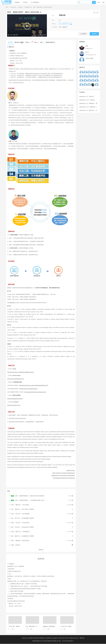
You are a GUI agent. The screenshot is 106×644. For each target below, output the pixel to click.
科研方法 (21, 7)
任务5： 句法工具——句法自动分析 (20, 523)
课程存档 (82, 638)
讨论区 (30, 42)
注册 (103, 2)
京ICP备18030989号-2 (68, 641)
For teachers (13, 7)
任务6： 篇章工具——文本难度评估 (20, 532)
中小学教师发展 (35, 2)
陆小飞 (87, 52)
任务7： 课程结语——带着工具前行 (20, 541)
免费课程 (17, 2)
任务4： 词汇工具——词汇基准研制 (20, 514)
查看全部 (41, 550)
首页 (7, 7)
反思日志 (91, 96)
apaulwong (82, 96)
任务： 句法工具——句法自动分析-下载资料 (22, 527)
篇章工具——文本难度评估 (96, 110)
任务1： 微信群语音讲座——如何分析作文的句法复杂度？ (28, 496)
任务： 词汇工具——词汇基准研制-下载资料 (22, 518)
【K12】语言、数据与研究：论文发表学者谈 (20, 627)
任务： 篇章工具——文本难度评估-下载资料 (22, 536)
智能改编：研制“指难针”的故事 (51, 627)
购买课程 (94, 34)
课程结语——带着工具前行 (96, 103)
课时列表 (20, 42)
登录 (99, 2)
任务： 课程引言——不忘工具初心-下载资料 (22, 509)
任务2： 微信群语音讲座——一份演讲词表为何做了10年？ (28, 501)
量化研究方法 (28, 7)
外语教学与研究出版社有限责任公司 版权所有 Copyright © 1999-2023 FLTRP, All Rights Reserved (53, 638)
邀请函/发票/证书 (53, 42)
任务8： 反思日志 (16, 545)
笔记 (38, 42)
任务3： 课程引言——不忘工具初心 (20, 505)
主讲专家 (25, 2)
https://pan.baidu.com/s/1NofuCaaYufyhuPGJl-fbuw (33, 303)
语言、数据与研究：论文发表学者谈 (35, 627)
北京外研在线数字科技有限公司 (50, 641)
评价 (44, 42)
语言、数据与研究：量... (65, 24)
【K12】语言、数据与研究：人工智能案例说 (72, 627)
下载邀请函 (23, 53)
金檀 (87, 46)
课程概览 (11, 42)
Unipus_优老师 (89, 58)
